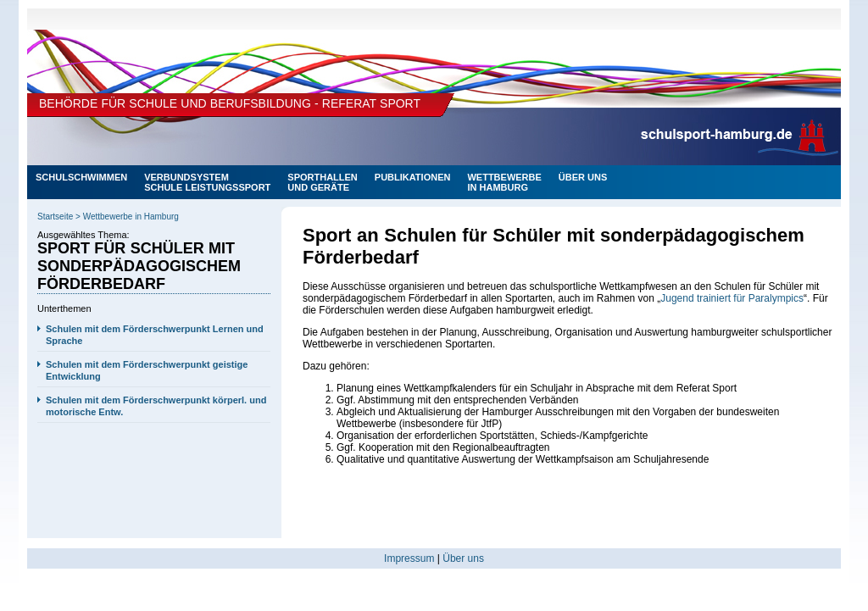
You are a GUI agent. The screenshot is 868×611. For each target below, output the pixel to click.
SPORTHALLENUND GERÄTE (323, 182)
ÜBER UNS (583, 177)
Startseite (55, 217)
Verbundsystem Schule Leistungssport (207, 182)
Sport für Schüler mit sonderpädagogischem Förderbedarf (139, 266)
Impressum (409, 558)
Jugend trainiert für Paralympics (732, 298)
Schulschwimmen (81, 177)
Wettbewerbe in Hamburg (131, 217)
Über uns (463, 558)
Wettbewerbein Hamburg (504, 182)
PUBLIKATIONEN (413, 177)
